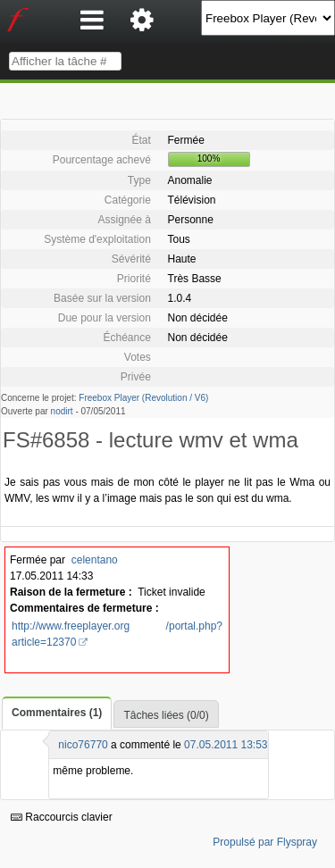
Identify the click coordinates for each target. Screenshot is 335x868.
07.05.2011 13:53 (226, 745)
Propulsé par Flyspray (265, 842)
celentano (95, 560)
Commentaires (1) (57, 713)
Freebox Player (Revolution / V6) (143, 398)
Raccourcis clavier (62, 817)
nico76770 (83, 745)
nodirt (62, 411)
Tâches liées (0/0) (166, 715)
